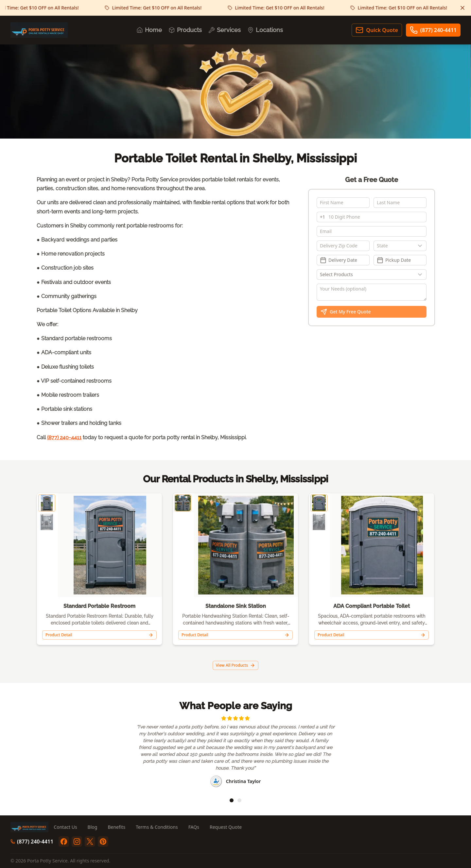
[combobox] (400, 246)
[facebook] (64, 842)
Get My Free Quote (346, 312)
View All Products (235, 665)
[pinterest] (103, 842)
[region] (235, 752)
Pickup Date (394, 260)
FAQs (194, 827)
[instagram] (77, 842)
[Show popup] (422, 246)
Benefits (116, 827)
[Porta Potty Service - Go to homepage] (39, 30)
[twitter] (90, 842)
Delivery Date (339, 260)
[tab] (232, 800)
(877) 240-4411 (433, 30)
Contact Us (65, 827)
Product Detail (99, 635)
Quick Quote (377, 30)
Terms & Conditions (157, 827)
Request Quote (226, 827)
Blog (93, 827)
